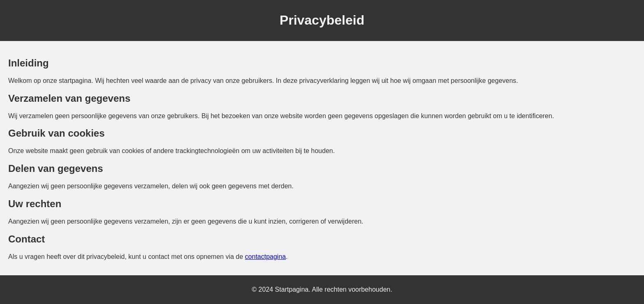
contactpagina (265, 257)
